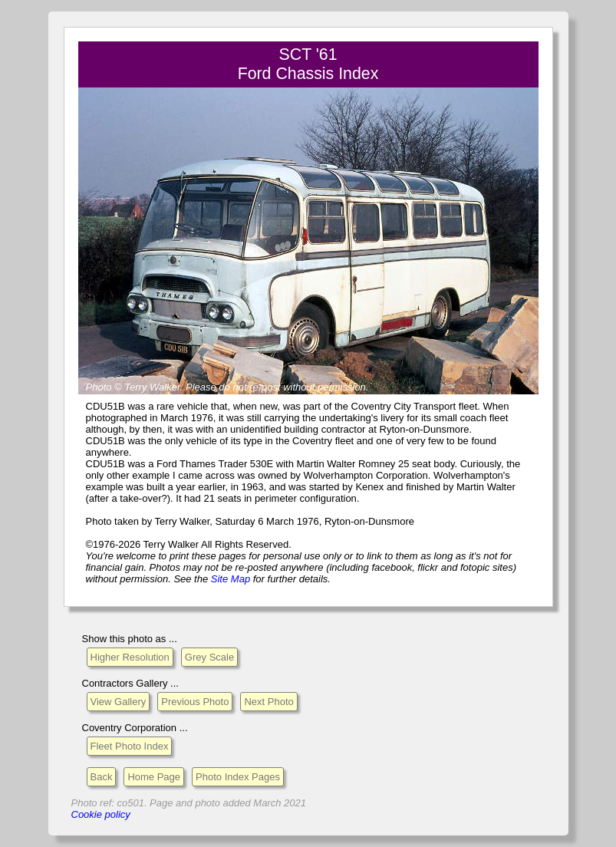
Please (201, 387)
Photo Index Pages (238, 777)
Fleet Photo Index (130, 746)
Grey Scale (209, 657)
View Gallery (119, 702)
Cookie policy (101, 814)
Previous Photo (195, 702)
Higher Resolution (130, 657)
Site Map (231, 579)
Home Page (154, 777)
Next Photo (268, 702)
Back (102, 777)
